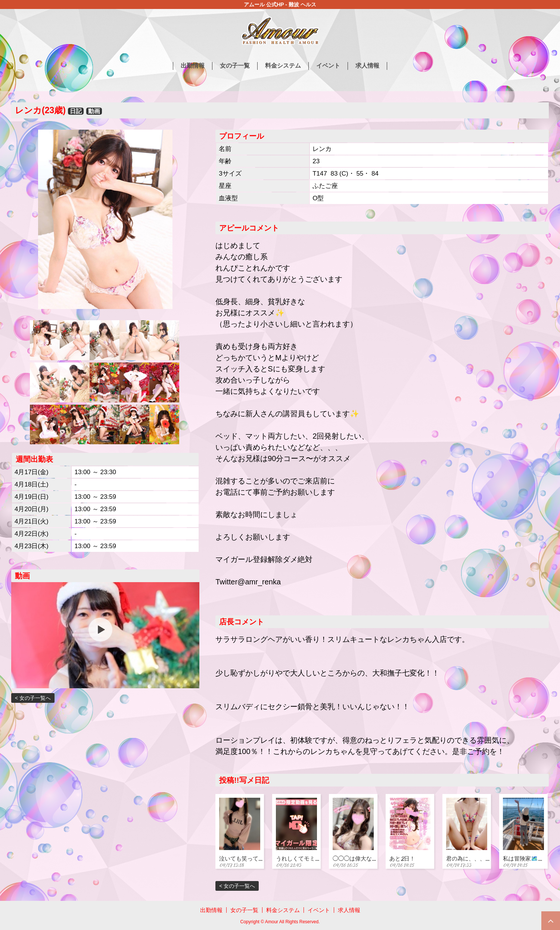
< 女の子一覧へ (33, 698)
